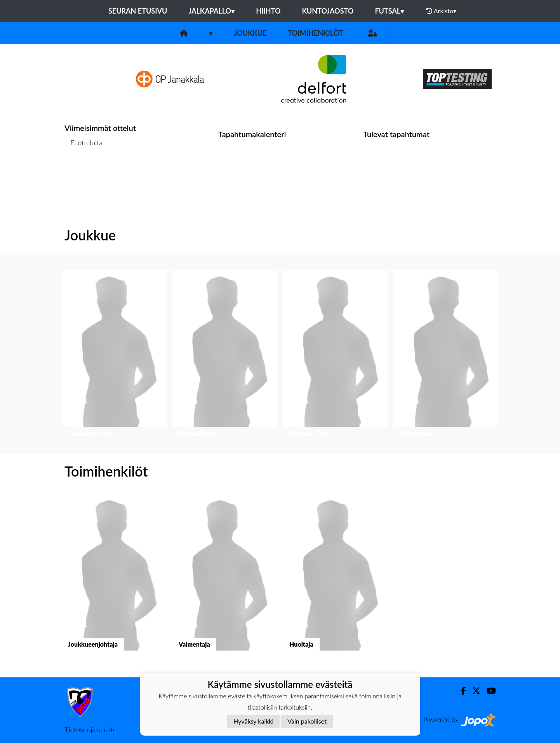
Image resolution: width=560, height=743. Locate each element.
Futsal (389, 11)
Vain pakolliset (307, 721)
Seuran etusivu (138, 11)
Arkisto (441, 11)
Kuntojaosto (328, 11)
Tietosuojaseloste (90, 729)
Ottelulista (84, 173)
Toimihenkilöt (315, 33)
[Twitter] (473, 691)
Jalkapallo (211, 11)
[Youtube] (488, 691)
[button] (114, 356)
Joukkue (250, 33)
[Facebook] (460, 691)
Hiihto (268, 11)
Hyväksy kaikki (253, 721)
